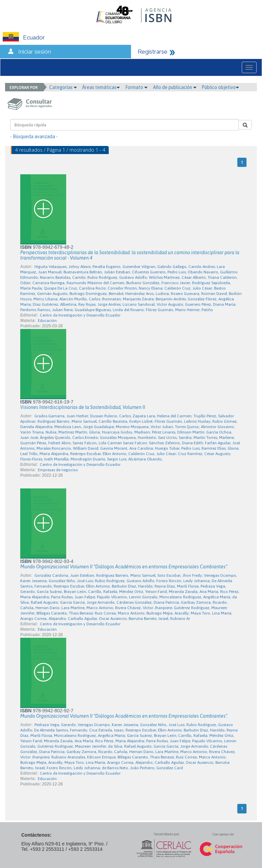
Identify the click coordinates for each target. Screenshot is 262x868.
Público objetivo (220, 87)
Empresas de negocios (58, 470)
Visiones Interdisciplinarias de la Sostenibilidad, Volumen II (83, 407)
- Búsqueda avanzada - (34, 137)
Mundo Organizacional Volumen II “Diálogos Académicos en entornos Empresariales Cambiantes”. (124, 567)
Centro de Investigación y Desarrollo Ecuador (80, 315)
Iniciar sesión (35, 52)
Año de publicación (175, 87)
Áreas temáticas (101, 87)
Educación (47, 321)
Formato (136, 87)
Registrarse (153, 52)
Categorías (63, 87)
